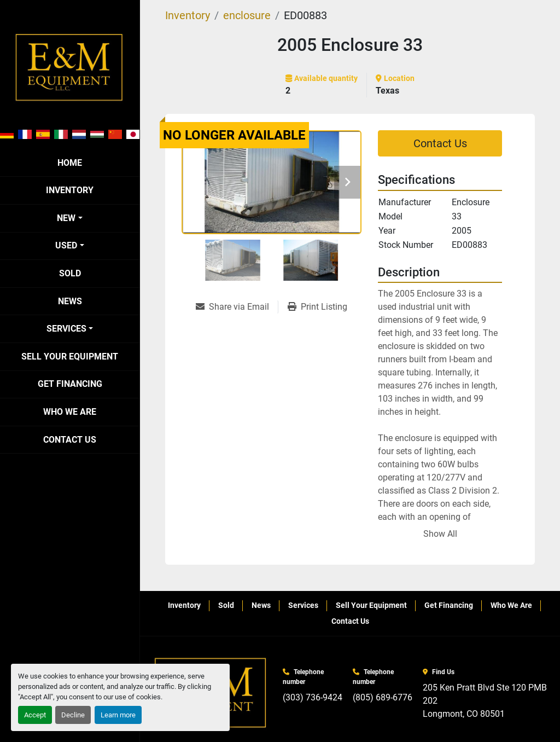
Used (66, 245)
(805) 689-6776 (383, 697)
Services (66, 329)
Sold (70, 273)
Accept (35, 715)
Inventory (70, 190)
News (70, 301)
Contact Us (70, 440)
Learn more (118, 715)
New (66, 218)
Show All (440, 534)
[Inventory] (188, 15)
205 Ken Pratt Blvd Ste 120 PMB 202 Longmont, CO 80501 (486, 701)
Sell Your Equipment (70, 356)
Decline (73, 715)
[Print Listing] (317, 307)
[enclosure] (247, 15)
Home (70, 163)
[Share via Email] (237, 307)
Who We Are (70, 412)
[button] (69, 218)
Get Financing (70, 384)
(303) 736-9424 (313, 697)
